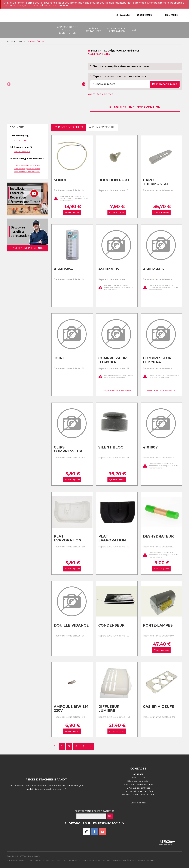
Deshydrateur (158, 536)
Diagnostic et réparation (117, 30)
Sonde (60, 180)
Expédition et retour (71, 860)
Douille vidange (71, 625)
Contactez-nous (138, 803)
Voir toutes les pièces (100, 94)
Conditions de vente (35, 860)
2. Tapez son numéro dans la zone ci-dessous (118, 76)
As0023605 (109, 269)
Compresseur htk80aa (112, 360)
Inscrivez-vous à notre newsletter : (94, 811)
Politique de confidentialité (124, 860)
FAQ (133, 30)
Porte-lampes (158, 625)
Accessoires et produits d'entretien (68, 30)
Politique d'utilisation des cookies (96, 860)
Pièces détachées (94, 30)
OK (110, 816)
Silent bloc (111, 447)
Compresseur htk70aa (157, 360)
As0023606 (153, 269)
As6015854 (64, 269)
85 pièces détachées (69, 127)
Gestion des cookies (146, 860)
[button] (9, 84)
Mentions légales (53, 860)
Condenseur (111, 625)
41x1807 (150, 447)
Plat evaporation (68, 538)
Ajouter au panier (72, 213)
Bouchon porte (115, 180)
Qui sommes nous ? (16, 860)
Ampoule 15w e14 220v (71, 709)
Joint (59, 358)
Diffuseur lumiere (109, 709)
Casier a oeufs (158, 707)
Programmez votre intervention (117, 391)
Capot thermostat (156, 182)
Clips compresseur (68, 449)
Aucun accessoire (102, 127)
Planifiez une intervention (135, 107)
